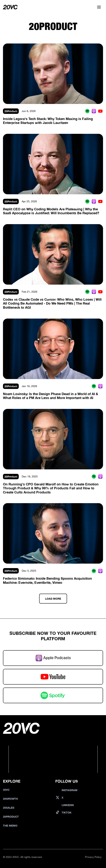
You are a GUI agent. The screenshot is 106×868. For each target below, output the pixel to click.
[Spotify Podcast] (87, 111)
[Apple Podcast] (94, 111)
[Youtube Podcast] (100, 111)
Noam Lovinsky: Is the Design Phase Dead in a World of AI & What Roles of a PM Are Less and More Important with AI (51, 396)
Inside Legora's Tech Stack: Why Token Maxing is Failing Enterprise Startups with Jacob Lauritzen (48, 121)
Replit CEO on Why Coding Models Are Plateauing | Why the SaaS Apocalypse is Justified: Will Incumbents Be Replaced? (51, 211)
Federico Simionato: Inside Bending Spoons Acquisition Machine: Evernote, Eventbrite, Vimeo (48, 580)
